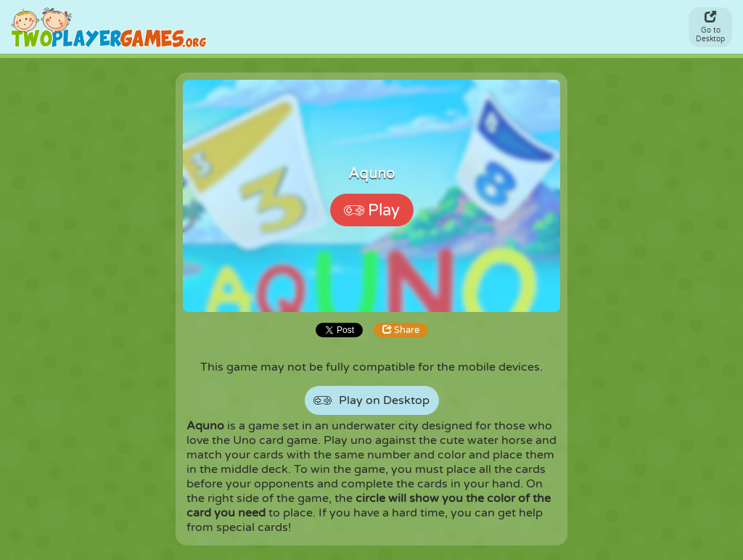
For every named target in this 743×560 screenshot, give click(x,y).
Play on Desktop (371, 401)
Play (372, 210)
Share (401, 330)
